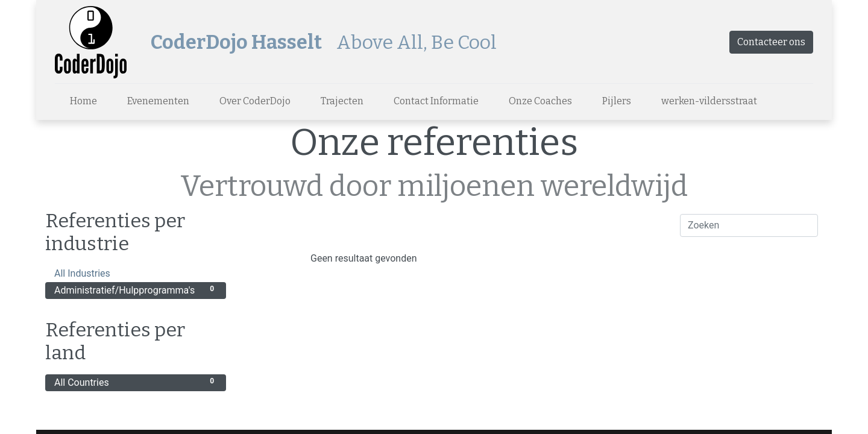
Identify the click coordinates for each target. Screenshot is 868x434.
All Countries (136, 382)
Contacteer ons (771, 42)
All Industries (136, 273)
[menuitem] (83, 101)
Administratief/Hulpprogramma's (136, 290)
